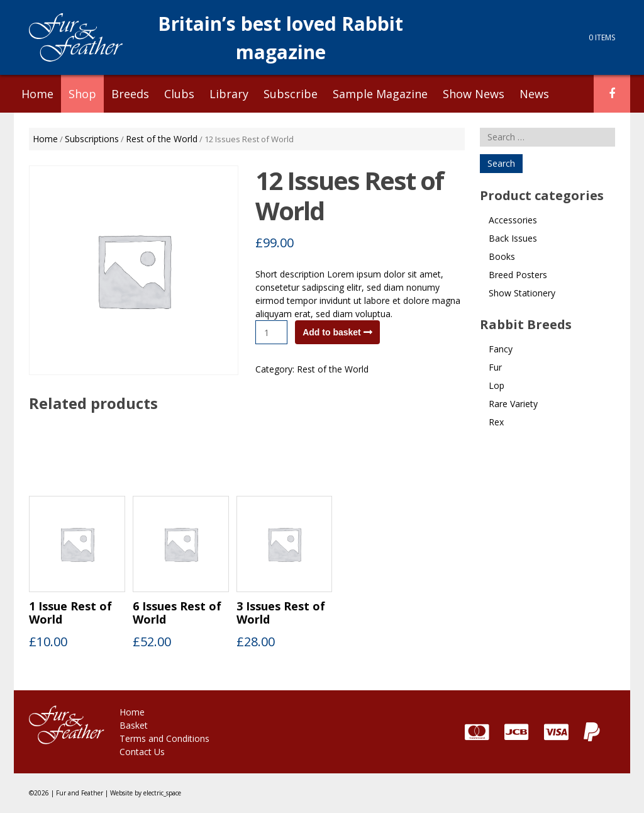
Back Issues (513, 238)
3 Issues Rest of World (281, 613)
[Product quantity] (271, 332)
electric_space (162, 793)
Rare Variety (513, 404)
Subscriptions (92, 139)
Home (37, 94)
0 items (602, 37)
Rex (496, 422)
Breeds (130, 94)
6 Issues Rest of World (177, 613)
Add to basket (332, 332)
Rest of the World (162, 139)
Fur (495, 367)
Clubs (179, 94)
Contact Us (142, 752)
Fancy (501, 349)
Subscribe (291, 94)
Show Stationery (522, 293)
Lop (497, 385)
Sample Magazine (380, 94)
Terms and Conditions (164, 738)
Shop (82, 94)
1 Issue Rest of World (70, 613)
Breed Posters (518, 275)
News (534, 94)
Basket (134, 725)
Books (502, 256)
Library (229, 94)
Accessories (513, 220)
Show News (474, 94)
